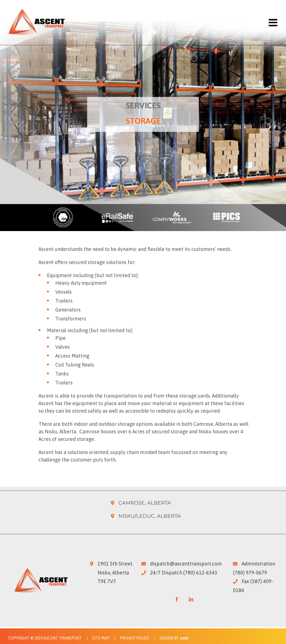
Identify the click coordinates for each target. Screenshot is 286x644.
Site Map (101, 638)
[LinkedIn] (191, 599)
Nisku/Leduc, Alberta (150, 516)
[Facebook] (177, 599)
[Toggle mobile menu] (273, 23)
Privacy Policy (134, 638)
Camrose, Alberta (145, 503)
